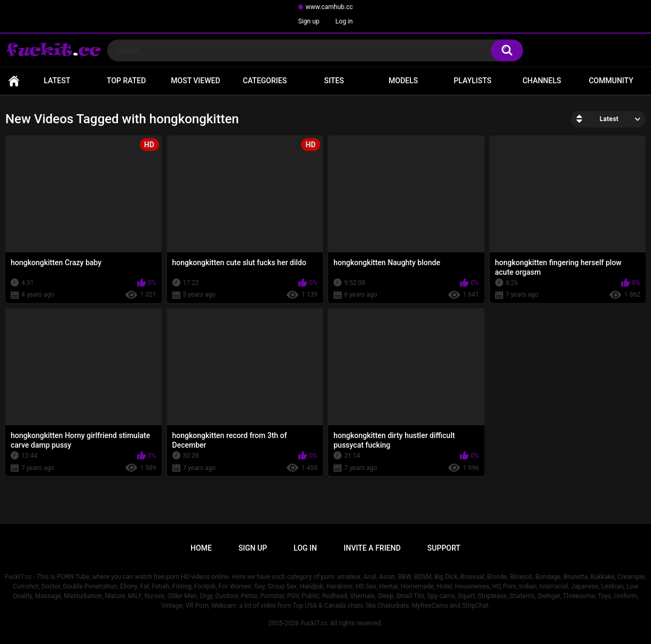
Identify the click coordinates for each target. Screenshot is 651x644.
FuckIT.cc (314, 623)
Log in (344, 21)
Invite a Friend (372, 548)
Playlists (473, 81)
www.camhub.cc (330, 7)
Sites (334, 81)
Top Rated (126, 81)
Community (611, 81)
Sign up (309, 21)
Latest (57, 81)
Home (14, 81)
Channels (542, 81)
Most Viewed (195, 81)
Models (403, 81)
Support (444, 548)
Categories (265, 81)
